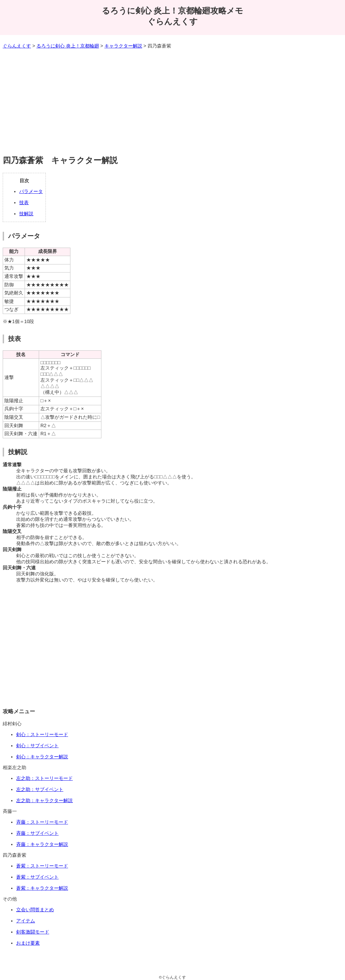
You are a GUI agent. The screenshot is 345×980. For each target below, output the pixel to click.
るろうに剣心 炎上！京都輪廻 (68, 46)
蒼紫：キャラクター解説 (42, 888)
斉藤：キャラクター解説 (42, 844)
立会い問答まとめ (35, 910)
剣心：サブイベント (37, 746)
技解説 (26, 214)
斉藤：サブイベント (37, 833)
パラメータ (31, 191)
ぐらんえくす (17, 46)
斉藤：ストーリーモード (42, 822)
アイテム (26, 921)
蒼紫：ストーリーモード (42, 866)
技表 (24, 202)
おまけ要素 (28, 943)
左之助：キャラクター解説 (44, 800)
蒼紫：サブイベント (37, 877)
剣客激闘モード (33, 932)
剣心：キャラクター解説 (42, 757)
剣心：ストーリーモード (42, 734)
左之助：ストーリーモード (44, 778)
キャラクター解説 (123, 46)
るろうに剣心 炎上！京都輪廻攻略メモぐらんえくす (173, 16)
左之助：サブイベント (40, 789)
